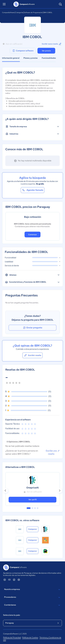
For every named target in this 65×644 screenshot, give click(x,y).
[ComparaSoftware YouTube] (9, 580)
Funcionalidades (49, 58)
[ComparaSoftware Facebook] (14, 580)
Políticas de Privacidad (12, 637)
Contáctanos (32, 605)
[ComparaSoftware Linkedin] (5, 580)
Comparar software (23, 51)
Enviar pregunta (32, 328)
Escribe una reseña (53, 452)
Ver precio (46, 51)
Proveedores (32, 597)
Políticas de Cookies (30, 637)
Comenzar (33, 235)
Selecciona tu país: (12, 615)
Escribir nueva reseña (52, 44)
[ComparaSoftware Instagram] (19, 580)
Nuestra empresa (32, 590)
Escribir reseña (32, 355)
